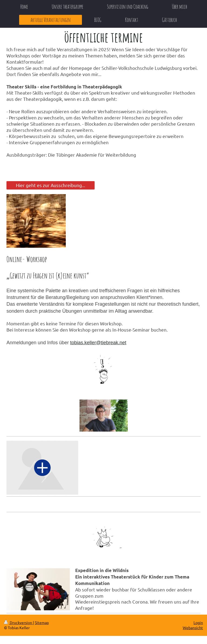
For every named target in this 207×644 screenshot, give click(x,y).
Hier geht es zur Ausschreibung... (51, 185)
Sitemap (42, 622)
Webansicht (193, 628)
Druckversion (18, 622)
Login (198, 622)
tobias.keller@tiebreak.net (98, 343)
